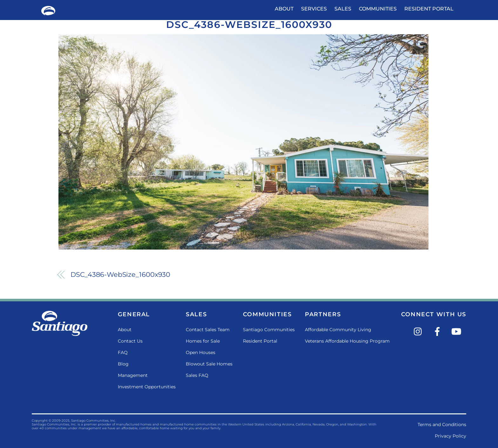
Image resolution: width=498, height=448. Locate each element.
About (284, 9)
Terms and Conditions (442, 425)
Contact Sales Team (208, 330)
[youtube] (458, 331)
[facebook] (438, 331)
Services (314, 9)
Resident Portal (429, 9)
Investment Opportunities (147, 387)
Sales (343, 9)
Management (133, 375)
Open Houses (201, 352)
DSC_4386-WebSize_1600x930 (249, 25)
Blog (123, 364)
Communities (378, 9)
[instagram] (419, 331)
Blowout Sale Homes (209, 364)
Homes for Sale (203, 341)
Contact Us (130, 341)
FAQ (123, 352)
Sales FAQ (197, 375)
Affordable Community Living (338, 330)
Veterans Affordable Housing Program (347, 341)
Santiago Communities (269, 330)
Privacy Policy (451, 436)
